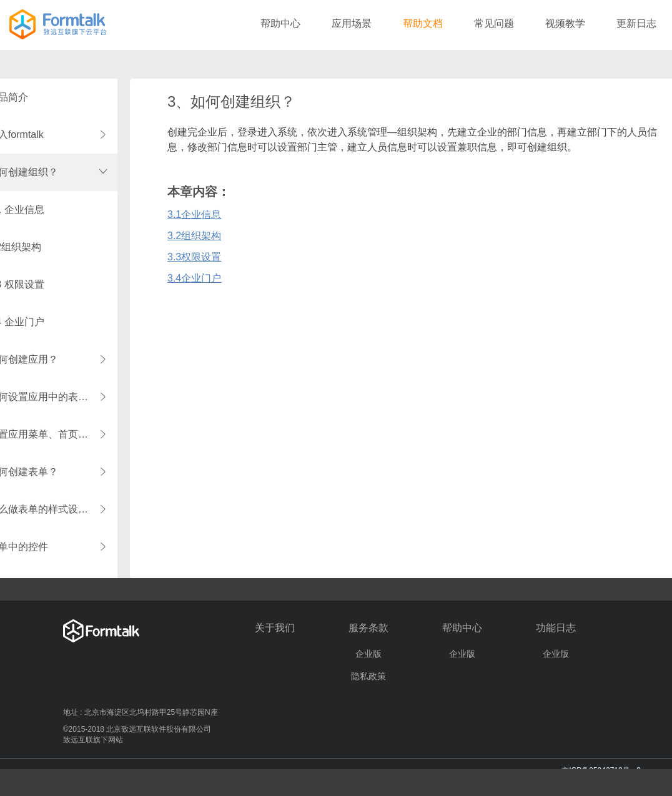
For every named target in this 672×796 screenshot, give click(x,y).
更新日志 (636, 23)
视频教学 (565, 23)
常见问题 (494, 23)
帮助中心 (280, 23)
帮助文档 (423, 23)
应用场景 (352, 23)
